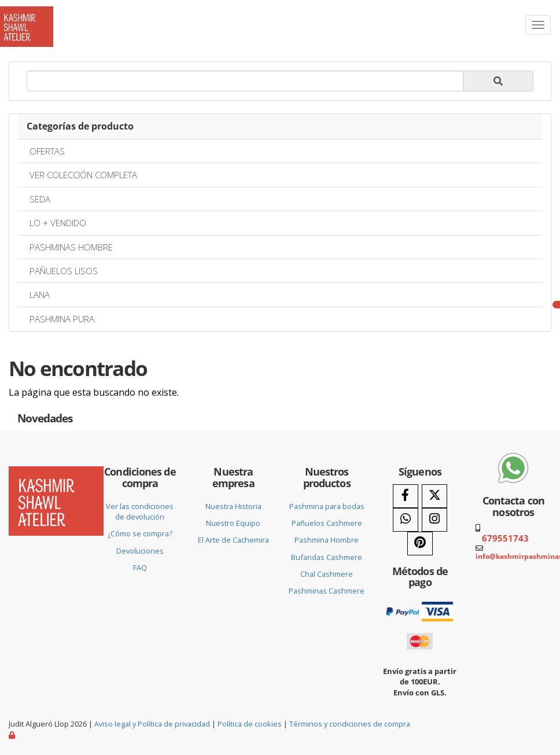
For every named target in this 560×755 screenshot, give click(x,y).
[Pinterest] (420, 544)
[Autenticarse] (13, 735)
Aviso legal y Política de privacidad (152, 724)
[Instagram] (434, 520)
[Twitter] (434, 496)
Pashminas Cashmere (327, 591)
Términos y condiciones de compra (350, 724)
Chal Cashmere (327, 574)
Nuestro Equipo (233, 523)
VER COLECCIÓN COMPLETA (83, 175)
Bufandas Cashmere (327, 557)
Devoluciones (140, 551)
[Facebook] (406, 496)
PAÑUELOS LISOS (64, 271)
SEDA (40, 199)
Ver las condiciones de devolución (140, 511)
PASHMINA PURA (62, 319)
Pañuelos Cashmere (327, 523)
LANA (40, 294)
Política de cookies (250, 724)
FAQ (140, 568)
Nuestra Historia (233, 506)
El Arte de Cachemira (233, 540)
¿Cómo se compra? (140, 533)
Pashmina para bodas (327, 506)
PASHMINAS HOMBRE (71, 247)
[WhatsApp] (406, 520)
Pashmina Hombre (327, 540)
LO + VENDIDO (58, 223)
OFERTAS (47, 151)
